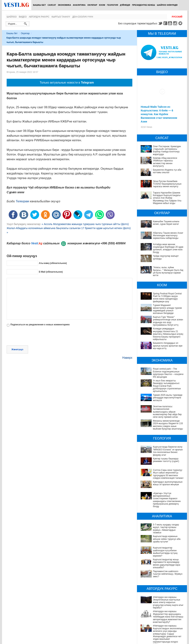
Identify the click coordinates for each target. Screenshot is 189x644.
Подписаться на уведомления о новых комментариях (40, 325)
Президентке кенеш (144, 5)
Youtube (171, 23)
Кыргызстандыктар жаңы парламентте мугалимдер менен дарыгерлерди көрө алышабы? (162, 549)
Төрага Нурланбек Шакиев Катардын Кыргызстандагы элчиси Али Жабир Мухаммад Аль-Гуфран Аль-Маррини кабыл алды (167, 198)
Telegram (181, 23)
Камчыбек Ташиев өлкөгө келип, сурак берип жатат (166, 223)
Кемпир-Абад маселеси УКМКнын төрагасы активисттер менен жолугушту (165, 162)
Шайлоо (12, 17)
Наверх (127, 358)
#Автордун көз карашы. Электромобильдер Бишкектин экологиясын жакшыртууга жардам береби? (160, 622)
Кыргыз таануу (61, 17)
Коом (102, 5)
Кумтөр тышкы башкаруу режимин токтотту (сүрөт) (166, 460)
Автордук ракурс (39, 17)
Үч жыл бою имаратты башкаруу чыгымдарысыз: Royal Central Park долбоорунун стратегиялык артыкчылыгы (167, 386)
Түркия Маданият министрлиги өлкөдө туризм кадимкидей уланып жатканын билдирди (167, 309)
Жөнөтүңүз (17, 349)
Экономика (64, 5)
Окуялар (92, 5)
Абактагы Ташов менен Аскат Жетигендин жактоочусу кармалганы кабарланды (168, 236)
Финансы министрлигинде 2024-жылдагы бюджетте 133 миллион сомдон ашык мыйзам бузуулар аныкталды (168, 425)
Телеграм (22, 201)
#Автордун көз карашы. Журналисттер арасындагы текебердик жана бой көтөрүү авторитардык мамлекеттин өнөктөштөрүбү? (162, 590)
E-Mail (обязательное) (51, 272)
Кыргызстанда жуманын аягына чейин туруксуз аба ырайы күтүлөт (161, 532)
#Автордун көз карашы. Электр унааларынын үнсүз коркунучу (158, 613)
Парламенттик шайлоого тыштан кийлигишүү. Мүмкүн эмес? (159, 557)
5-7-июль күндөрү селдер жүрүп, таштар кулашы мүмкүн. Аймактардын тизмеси (163, 526)
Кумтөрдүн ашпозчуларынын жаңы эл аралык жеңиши (168, 483)
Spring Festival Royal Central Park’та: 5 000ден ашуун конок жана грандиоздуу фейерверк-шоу (167, 298)
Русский (177, 17)
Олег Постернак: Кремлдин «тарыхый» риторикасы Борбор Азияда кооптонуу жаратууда (167, 150)
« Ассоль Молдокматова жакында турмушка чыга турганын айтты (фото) (85, 224)
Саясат (52, 5)
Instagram (176, 23)
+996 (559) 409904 (113, 243)
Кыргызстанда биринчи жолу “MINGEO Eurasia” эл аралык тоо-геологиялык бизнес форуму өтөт (168, 451)
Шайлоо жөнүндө (167, 5)
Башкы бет (39, 5)
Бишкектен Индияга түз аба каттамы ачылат (167, 171)
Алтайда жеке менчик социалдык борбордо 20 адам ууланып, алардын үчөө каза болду (168, 248)
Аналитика (79, 5)
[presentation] (35, 336)
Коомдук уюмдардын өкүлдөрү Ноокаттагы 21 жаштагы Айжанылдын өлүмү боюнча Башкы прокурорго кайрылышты (168, 334)
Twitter (160, 23)
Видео (23, 17)
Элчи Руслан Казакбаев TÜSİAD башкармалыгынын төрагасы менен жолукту (167, 184)
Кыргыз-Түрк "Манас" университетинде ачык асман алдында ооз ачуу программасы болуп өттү (168, 321)
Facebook (165, 23)
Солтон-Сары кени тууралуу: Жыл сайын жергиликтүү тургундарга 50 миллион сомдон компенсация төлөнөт (168, 474)
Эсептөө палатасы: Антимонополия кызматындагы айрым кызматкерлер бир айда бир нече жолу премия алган (167, 412)
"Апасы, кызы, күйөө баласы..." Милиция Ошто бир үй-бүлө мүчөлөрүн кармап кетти (168, 271)
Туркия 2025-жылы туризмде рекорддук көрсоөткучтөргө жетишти (168, 398)
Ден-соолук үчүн (83, 17)
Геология (113, 5)
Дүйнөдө (125, 5)
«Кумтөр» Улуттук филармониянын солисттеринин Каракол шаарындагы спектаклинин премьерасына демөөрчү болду (167, 500)
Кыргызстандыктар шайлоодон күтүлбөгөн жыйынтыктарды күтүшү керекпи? (160, 540)
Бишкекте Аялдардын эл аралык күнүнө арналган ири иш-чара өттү (168, 346)
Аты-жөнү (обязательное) (53, 263)
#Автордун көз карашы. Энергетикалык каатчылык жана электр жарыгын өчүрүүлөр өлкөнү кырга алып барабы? (162, 579)
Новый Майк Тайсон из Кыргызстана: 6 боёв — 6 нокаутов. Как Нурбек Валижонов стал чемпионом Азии (159, 114)
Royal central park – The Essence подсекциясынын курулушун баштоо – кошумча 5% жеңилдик (168, 373)
